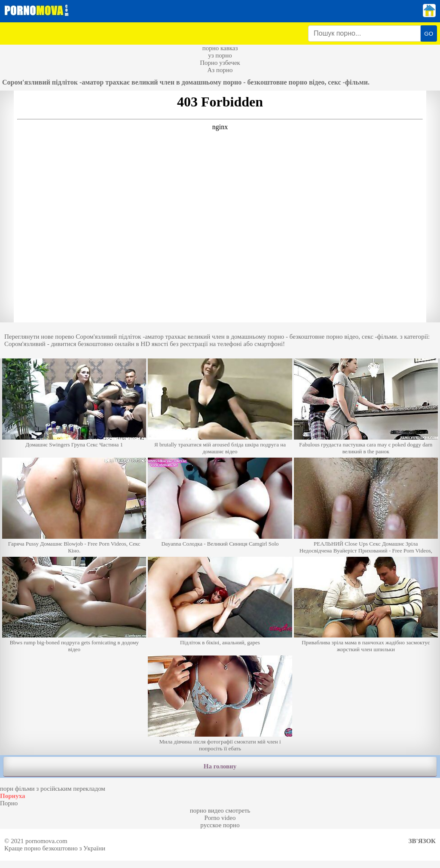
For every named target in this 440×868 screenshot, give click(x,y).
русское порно (220, 825)
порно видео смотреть (220, 810)
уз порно (220, 55)
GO (429, 34)
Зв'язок (422, 841)
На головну (220, 766)
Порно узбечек (220, 63)
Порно (9, 803)
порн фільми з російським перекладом (53, 789)
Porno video (220, 818)
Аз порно (220, 70)
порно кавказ (220, 48)
